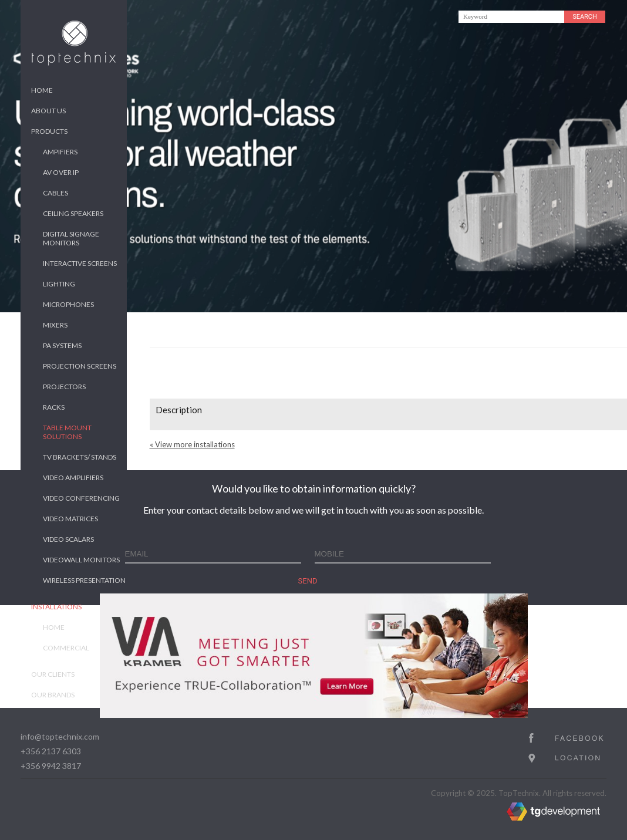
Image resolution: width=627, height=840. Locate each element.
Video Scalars (68, 539)
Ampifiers (60, 152)
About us (48, 111)
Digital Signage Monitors (71, 238)
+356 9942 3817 (51, 766)
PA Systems (62, 345)
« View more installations (192, 444)
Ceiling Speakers (73, 213)
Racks (54, 407)
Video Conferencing (81, 498)
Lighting (59, 284)
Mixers (55, 325)
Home (42, 90)
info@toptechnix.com (60, 736)
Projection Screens (80, 366)
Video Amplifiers (73, 478)
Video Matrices (70, 519)
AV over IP (61, 172)
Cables (55, 193)
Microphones (68, 304)
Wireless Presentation (84, 580)
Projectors (64, 387)
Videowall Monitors (81, 560)
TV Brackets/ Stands (80, 457)
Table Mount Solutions (67, 432)
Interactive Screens (80, 263)
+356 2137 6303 (51, 751)
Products (49, 131)
